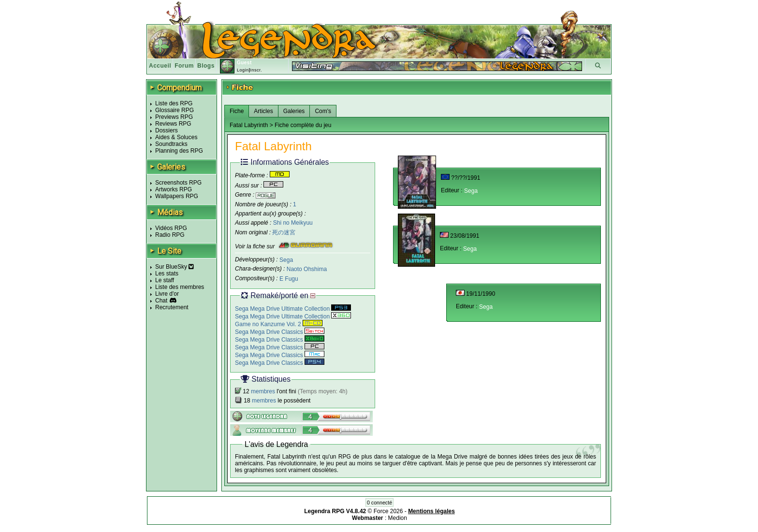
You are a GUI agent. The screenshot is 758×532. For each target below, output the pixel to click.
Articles (263, 111)
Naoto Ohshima (307, 269)
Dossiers (167, 130)
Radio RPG (170, 235)
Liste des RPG (174, 103)
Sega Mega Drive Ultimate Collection (293, 309)
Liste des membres (180, 287)
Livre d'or (167, 294)
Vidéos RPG (171, 228)
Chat (161, 301)
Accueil (160, 66)
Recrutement (172, 307)
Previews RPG (174, 117)
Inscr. (256, 70)
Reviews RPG (173, 124)
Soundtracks (171, 144)
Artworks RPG (174, 189)
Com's (323, 111)
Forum (184, 66)
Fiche (237, 111)
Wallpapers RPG (177, 196)
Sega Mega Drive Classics (280, 332)
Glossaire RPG (175, 110)
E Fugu (289, 279)
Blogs (206, 66)
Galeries (294, 111)
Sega (286, 259)
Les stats (167, 273)
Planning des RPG (179, 151)
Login (243, 70)
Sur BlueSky (175, 267)
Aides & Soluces (176, 137)
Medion (398, 518)
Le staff (165, 280)
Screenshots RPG (178, 183)
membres (263, 391)
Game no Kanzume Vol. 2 (279, 324)
